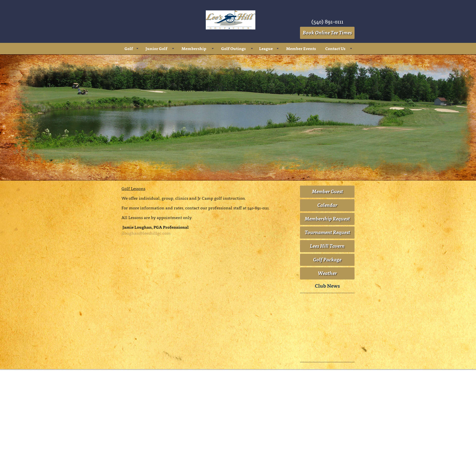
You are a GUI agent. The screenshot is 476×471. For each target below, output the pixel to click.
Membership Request (327, 219)
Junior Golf (156, 49)
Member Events (301, 49)
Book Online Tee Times (327, 33)
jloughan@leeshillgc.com (146, 233)
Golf (129, 49)
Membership (194, 49)
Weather (327, 273)
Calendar (327, 205)
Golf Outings (233, 49)
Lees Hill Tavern (327, 246)
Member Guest (327, 192)
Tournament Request (327, 232)
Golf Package (327, 260)
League (266, 49)
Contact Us (335, 49)
